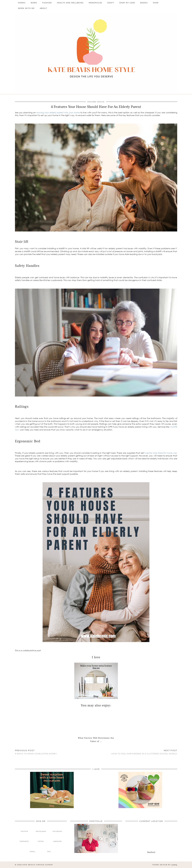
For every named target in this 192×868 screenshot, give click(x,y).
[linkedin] (57, 839)
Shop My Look (127, 3)
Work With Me (26, 8)
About (44, 8)
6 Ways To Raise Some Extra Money (36, 752)
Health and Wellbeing (70, 3)
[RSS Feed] (49, 849)
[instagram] (41, 829)
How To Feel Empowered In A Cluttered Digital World (144, 752)
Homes (22, 3)
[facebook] (57, 829)
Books (144, 3)
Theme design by (165, 865)
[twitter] (24, 829)
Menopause (95, 3)
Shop (156, 3)
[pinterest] (24, 839)
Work (34, 3)
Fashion (47, 3)
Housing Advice (96, 102)
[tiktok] (41, 839)
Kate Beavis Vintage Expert (38, 865)
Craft (111, 3)
